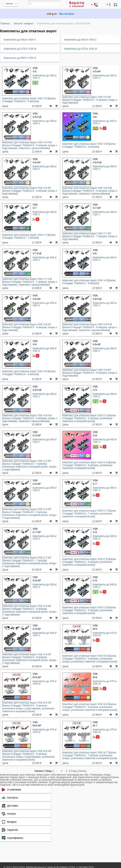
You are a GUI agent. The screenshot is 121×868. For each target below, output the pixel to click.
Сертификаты (15, 838)
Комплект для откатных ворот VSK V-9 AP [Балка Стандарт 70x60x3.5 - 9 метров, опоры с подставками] (90, 373)
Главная (5, 23)
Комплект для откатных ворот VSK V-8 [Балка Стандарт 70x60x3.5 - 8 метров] (89, 282)
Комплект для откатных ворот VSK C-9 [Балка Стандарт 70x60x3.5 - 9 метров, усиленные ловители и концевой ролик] (89, 610)
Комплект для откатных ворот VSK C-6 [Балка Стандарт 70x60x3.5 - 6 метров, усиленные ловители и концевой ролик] (89, 465)
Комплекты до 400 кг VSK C (105, 395)
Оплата (11, 814)
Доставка (13, 806)
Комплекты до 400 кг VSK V (45, 77)
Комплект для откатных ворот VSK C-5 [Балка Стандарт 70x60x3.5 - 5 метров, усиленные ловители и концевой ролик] (89, 418)
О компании (14, 790)
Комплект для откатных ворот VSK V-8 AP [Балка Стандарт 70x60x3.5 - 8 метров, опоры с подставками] (30, 327)
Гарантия (13, 830)
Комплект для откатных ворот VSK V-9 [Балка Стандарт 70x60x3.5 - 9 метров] (29, 373)
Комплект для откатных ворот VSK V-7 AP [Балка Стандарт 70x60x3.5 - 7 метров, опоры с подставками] (90, 236)
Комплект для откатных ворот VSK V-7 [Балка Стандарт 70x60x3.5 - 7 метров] (29, 236)
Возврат (12, 822)
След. (74, 771)
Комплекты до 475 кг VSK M (105, 634)
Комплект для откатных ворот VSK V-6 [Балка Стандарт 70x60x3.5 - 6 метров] (89, 145)
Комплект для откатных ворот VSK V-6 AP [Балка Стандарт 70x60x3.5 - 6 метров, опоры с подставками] (30, 191)
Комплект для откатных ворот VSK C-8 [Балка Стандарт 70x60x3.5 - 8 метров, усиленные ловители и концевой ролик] (89, 562)
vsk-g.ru (52, 14)
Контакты (13, 798)
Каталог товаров (23, 23)
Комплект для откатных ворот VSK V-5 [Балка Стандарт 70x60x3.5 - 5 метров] (29, 100)
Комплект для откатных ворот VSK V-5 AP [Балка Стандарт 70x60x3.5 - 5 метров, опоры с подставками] (90, 100)
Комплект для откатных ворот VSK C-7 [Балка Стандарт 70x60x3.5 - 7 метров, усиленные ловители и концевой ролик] (89, 514)
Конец (83, 771)
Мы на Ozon (67, 14)
